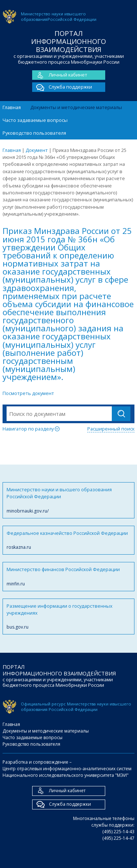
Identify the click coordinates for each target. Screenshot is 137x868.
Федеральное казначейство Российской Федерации (68, 540)
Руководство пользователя (34, 133)
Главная (12, 107)
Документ (37, 150)
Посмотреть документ (28, 393)
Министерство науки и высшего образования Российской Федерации (68, 500)
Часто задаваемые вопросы (35, 120)
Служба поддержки (62, 87)
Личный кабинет (60, 75)
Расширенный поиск (111, 429)
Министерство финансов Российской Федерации (68, 576)
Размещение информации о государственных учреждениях (68, 617)
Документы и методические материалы (76, 107)
